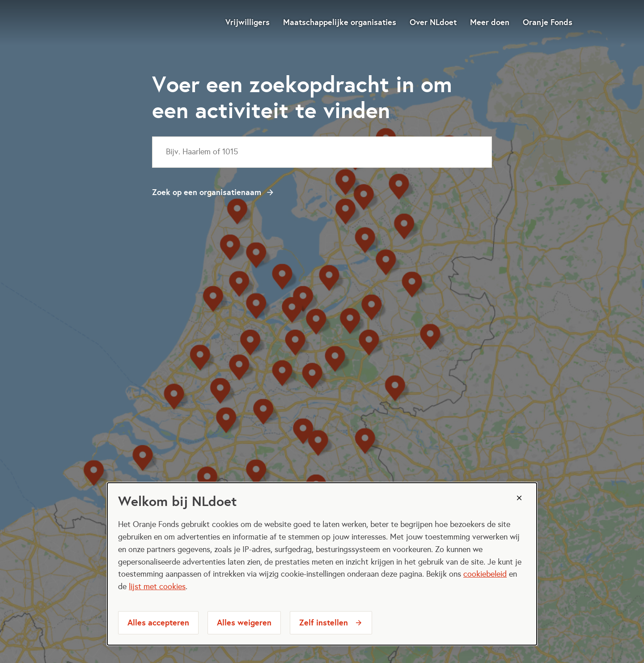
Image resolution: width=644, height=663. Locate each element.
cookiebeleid (485, 574)
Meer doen (490, 22)
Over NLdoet (433, 22)
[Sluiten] (519, 498)
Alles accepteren (158, 623)
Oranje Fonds (548, 22)
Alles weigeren (244, 623)
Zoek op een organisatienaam (207, 192)
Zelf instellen (324, 623)
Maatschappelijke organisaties (340, 22)
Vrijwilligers (248, 22)
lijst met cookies (157, 586)
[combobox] (322, 152)
